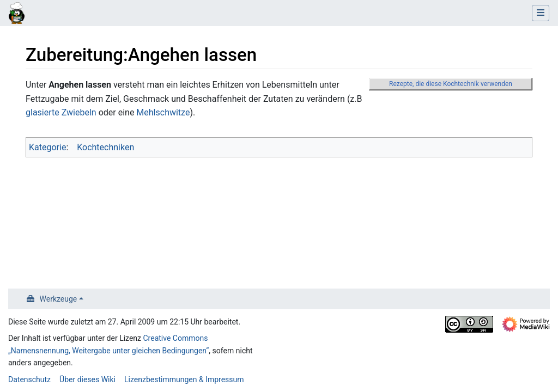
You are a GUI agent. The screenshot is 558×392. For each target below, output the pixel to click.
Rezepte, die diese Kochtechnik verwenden (451, 84)
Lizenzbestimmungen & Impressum (184, 379)
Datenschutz (29, 379)
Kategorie (47, 147)
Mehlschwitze (163, 112)
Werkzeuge (59, 299)
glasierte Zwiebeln (61, 112)
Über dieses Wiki (87, 379)
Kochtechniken (105, 147)
